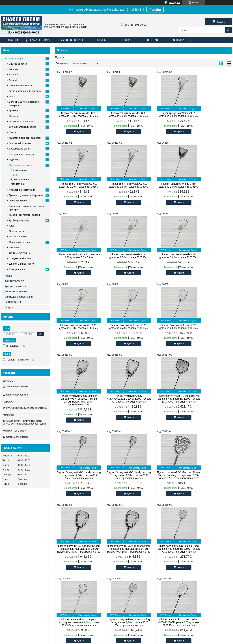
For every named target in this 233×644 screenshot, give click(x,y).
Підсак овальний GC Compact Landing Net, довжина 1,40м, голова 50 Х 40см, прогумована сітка (121, 482)
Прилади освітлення (20, 242)
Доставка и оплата (35, 625)
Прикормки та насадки (21, 121)
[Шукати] (228, 30)
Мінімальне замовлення (19, 297)
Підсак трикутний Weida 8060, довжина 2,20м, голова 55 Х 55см (121, 115)
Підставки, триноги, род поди (25, 138)
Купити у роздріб (14, 281)
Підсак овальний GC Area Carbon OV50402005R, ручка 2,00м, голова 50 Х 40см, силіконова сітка (211, 482)
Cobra (65, 541)
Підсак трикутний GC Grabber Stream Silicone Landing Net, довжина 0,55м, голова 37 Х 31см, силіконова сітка (121, 406)
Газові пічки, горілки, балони (24, 215)
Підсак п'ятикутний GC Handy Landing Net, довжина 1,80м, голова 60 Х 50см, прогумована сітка (76, 406)
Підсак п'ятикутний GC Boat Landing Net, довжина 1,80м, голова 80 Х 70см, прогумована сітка (166, 482)
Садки (12, 132)
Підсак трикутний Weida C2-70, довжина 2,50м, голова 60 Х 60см (166, 115)
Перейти (155, 10)
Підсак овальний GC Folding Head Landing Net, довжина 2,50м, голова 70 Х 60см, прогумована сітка (76, 482)
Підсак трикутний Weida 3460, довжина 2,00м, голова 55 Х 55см (121, 185)
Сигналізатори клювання (22, 127)
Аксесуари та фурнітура (22, 154)
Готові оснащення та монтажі (25, 91)
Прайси (9, 276)
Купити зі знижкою (15, 286)
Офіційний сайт (11, 536)
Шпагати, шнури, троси (21, 264)
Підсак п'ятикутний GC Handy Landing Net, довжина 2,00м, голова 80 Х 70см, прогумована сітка (211, 329)
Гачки (12, 96)
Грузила (13, 111)
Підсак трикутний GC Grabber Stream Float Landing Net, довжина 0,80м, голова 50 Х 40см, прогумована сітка (166, 406)
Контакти (178, 40)
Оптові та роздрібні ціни (16, 541)
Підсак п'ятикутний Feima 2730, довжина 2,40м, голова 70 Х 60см (166, 256)
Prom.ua (133, 637)
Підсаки (15, 175)
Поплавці (14, 116)
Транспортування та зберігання (26, 195)
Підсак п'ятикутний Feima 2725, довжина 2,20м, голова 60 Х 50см (211, 256)
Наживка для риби (130, 550)
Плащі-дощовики (18, 237)
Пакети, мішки (17, 231)
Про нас (153, 40)
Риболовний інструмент (22, 190)
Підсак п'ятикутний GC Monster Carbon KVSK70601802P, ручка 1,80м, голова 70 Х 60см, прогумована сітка (76, 329)
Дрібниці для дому (19, 220)
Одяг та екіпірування (20, 143)
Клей (12, 226)
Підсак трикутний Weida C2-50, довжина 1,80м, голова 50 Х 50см (76, 185)
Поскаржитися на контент (140, 641)
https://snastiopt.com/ (17, 395)
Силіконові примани (131, 536)
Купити (78, 131)
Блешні (13, 80)
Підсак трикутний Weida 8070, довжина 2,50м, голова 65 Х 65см (76, 115)
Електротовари (17, 269)
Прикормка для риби (132, 545)
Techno (65, 554)
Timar (65, 550)
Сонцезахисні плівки (20, 258)
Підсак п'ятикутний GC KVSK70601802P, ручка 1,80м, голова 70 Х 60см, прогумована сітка (121, 329)
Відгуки (9, 307)
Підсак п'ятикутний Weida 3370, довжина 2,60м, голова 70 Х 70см (76, 256)
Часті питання (13, 302)
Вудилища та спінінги (21, 149)
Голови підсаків (19, 170)
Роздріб (127, 40)
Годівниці (14, 160)
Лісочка (125, 541)
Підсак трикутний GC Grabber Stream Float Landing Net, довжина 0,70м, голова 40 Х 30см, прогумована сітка (211, 406)
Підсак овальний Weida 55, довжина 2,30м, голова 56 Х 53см (166, 185)
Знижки (102, 40)
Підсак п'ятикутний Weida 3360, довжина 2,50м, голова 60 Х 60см (121, 256)
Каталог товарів (41, 40)
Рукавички (15, 248)
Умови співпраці (72, 40)
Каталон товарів (14, 58)
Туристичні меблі (18, 201)
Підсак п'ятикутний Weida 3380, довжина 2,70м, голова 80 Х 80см (211, 185)
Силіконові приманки (20, 86)
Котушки (14, 69)
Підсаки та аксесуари (21, 165)
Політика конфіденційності (168, 641)
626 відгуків (174, 3)
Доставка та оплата (16, 291)
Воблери (14, 75)
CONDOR (67, 536)
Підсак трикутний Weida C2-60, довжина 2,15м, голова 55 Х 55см (211, 115)
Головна (14, 40)
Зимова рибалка (18, 64)
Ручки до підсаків (20, 179)
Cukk (64, 545)
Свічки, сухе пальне (20, 253)
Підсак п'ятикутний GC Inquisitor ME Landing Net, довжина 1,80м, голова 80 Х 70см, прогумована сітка (166, 329)
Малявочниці (18, 184)
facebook (184, 536)
